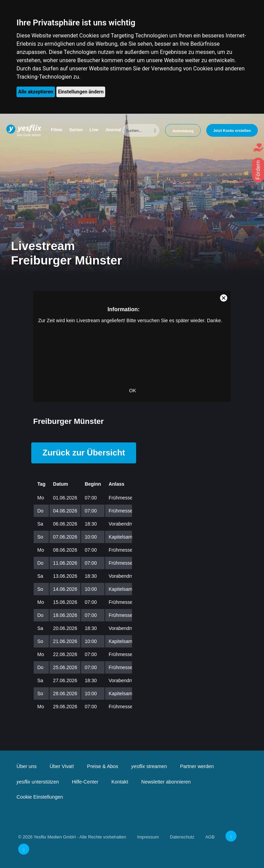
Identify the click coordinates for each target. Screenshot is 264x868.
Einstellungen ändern (81, 92)
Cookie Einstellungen (40, 797)
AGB (210, 837)
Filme (57, 130)
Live (94, 130)
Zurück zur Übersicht (84, 453)
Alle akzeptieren (36, 92)
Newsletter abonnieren (166, 782)
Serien (76, 130)
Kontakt (120, 782)
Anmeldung (183, 131)
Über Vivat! (62, 766)
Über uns (26, 766)
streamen (149, 766)
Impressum (148, 837)
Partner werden (197, 766)
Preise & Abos (102, 766)
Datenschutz (182, 837)
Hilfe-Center (85, 782)
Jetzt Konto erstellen (232, 131)
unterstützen (38, 782)
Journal (113, 130)
